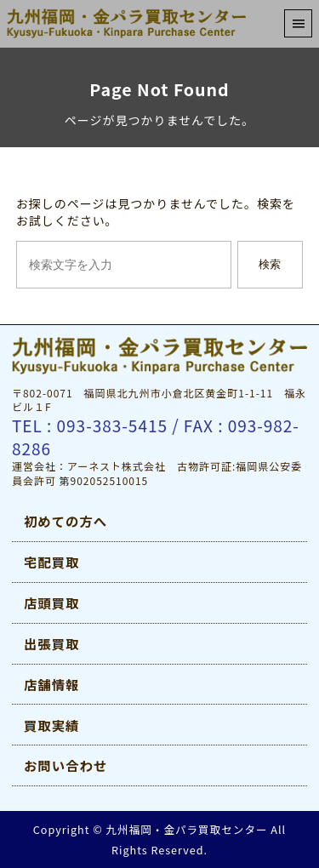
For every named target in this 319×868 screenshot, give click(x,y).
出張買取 (51, 643)
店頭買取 (51, 602)
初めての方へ (66, 521)
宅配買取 (51, 562)
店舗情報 (51, 684)
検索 (270, 264)
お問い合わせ (66, 765)
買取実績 (51, 725)
